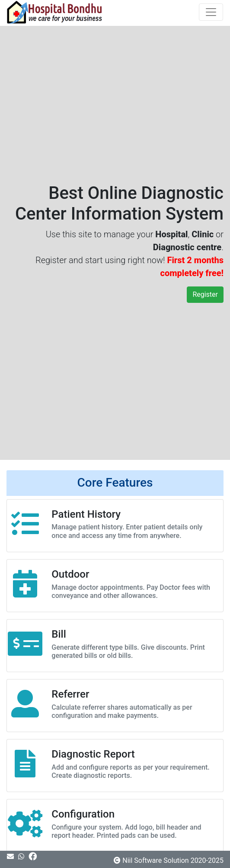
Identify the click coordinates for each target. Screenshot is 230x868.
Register (205, 294)
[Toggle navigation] (211, 12)
